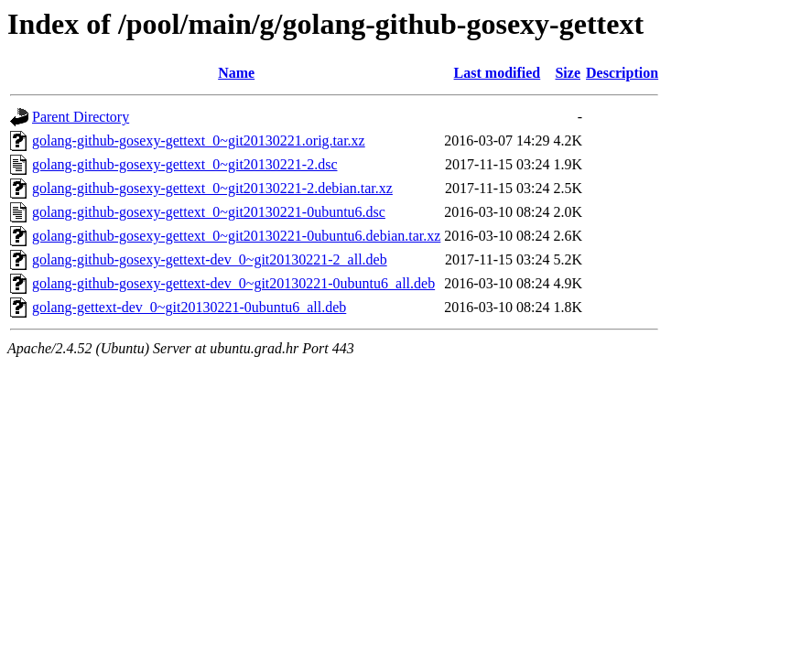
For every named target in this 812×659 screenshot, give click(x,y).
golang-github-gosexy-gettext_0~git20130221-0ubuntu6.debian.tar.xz (236, 236)
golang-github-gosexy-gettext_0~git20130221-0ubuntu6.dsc (209, 212)
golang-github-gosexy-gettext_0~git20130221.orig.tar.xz (199, 140)
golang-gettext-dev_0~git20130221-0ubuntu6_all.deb (189, 307)
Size (568, 73)
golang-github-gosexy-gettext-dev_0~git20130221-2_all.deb (210, 259)
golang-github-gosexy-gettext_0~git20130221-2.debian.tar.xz (212, 188)
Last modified (498, 73)
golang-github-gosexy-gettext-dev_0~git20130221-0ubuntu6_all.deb (233, 283)
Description (622, 73)
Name (236, 73)
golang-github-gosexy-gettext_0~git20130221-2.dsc (185, 164)
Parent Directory (81, 117)
